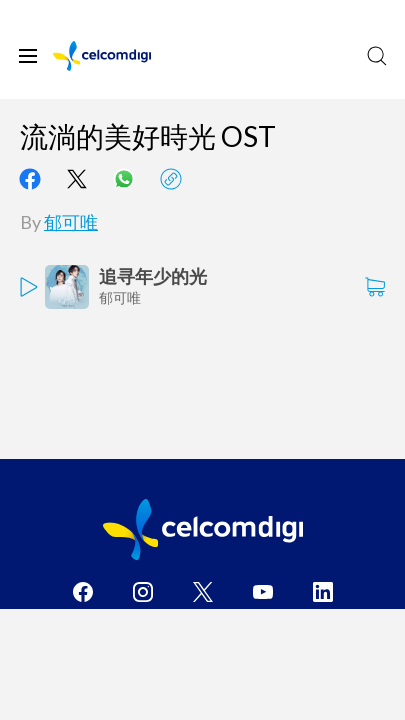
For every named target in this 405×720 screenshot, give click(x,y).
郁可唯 (71, 222)
